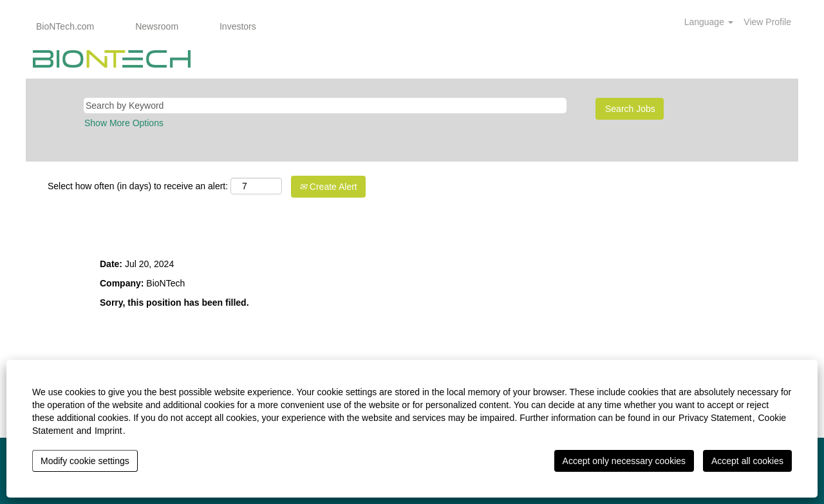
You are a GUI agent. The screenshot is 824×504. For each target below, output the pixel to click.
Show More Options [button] (124, 123)
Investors (238, 26)
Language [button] (709, 22)
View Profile (767, 22)
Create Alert (328, 187)
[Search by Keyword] (325, 106)
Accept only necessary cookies (624, 461)
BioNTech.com (65, 26)
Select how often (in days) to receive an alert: (138, 186)
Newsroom (157, 26)
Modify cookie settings (85, 461)
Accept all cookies (747, 461)
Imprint (108, 431)
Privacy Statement (715, 418)
